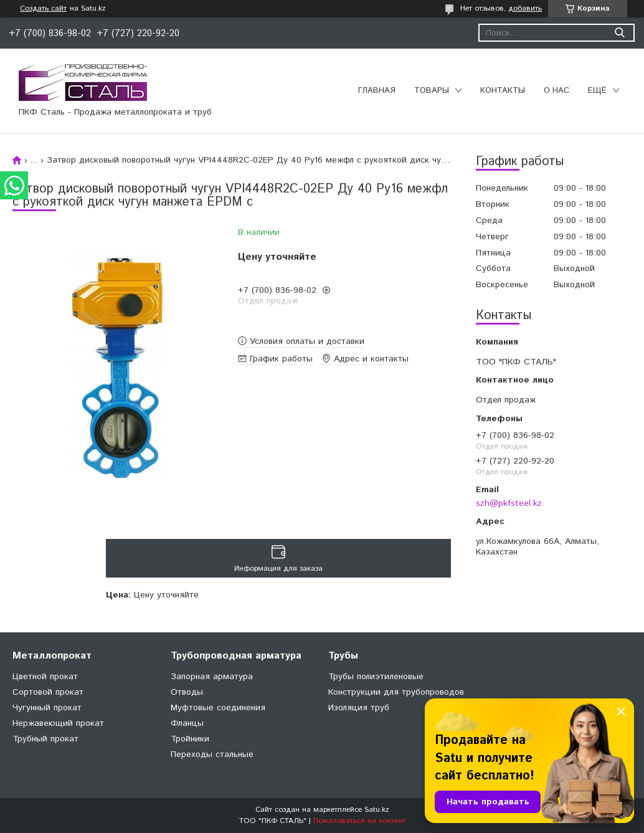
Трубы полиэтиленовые (376, 677)
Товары (432, 91)
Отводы (187, 692)
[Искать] (619, 33)
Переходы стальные (212, 754)
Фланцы (187, 723)
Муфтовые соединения (218, 708)
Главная (377, 91)
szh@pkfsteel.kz (509, 503)
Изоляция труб (359, 708)
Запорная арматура (212, 677)
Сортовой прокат (48, 692)
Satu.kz (377, 810)
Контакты (503, 91)
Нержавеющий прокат (58, 723)
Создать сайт (43, 9)
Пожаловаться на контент (359, 821)
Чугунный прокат (47, 708)
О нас (556, 91)
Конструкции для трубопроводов (396, 692)
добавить (525, 8)
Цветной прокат (45, 677)
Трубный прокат (45, 739)
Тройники (190, 739)
